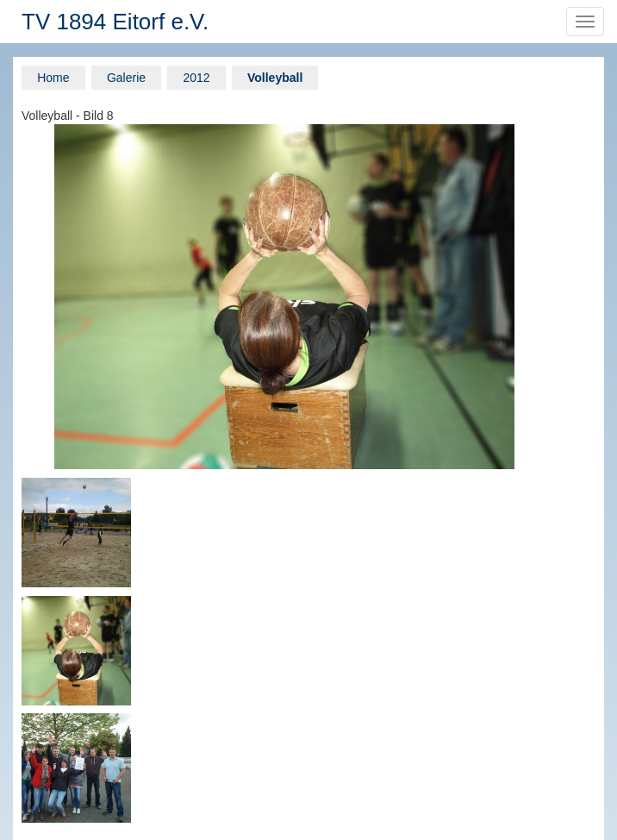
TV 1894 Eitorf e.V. (115, 22)
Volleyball (275, 78)
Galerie (126, 78)
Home (53, 78)
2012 (196, 78)
